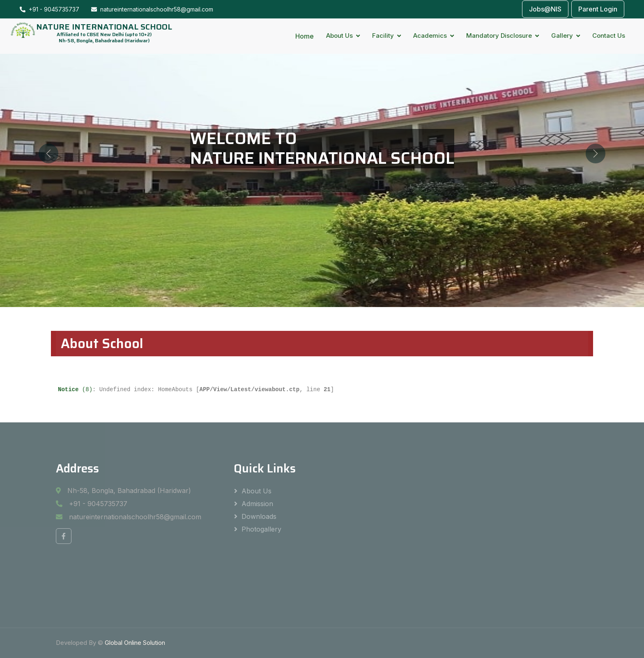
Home (305, 36)
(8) (75, 390)
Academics (430, 36)
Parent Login (598, 9)
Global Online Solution (135, 643)
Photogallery (261, 529)
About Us (339, 36)
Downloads (259, 516)
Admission (257, 504)
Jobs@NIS (545, 9)
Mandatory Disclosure (499, 36)
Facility (383, 36)
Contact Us (609, 36)
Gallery (562, 36)
